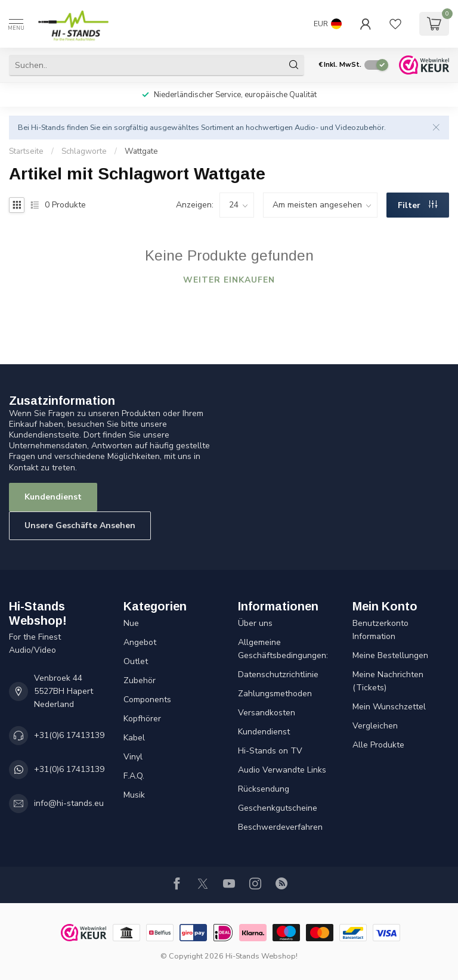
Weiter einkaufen (229, 280)
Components (147, 700)
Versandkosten (267, 713)
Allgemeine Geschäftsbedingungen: (283, 649)
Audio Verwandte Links (282, 770)
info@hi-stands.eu (69, 803)
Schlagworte (84, 151)
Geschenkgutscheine (278, 808)
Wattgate (141, 151)
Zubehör (140, 680)
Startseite (26, 151)
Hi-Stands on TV (270, 751)
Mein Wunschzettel (389, 707)
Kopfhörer (142, 719)
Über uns (255, 623)
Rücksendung (264, 789)
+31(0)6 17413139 (69, 735)
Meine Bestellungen (390, 655)
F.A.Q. (134, 776)
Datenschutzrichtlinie (278, 674)
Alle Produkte (378, 745)
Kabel (134, 738)
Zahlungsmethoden (275, 694)
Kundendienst (53, 497)
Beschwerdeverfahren (280, 827)
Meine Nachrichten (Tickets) (388, 681)
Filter (417, 205)
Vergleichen (375, 726)
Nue (131, 623)
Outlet (136, 661)
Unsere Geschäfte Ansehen (80, 525)
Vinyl (133, 757)
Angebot (140, 642)
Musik (134, 795)
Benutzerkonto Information (380, 630)
